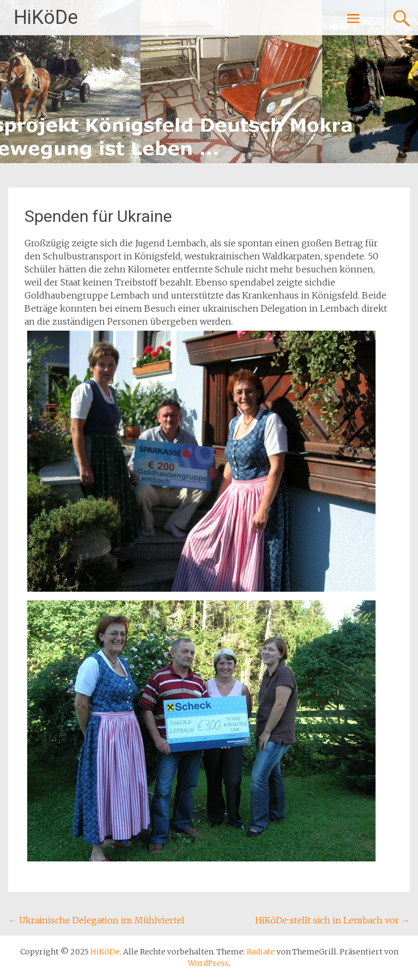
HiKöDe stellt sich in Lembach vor (333, 920)
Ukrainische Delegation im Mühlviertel (96, 920)
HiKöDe (46, 17)
